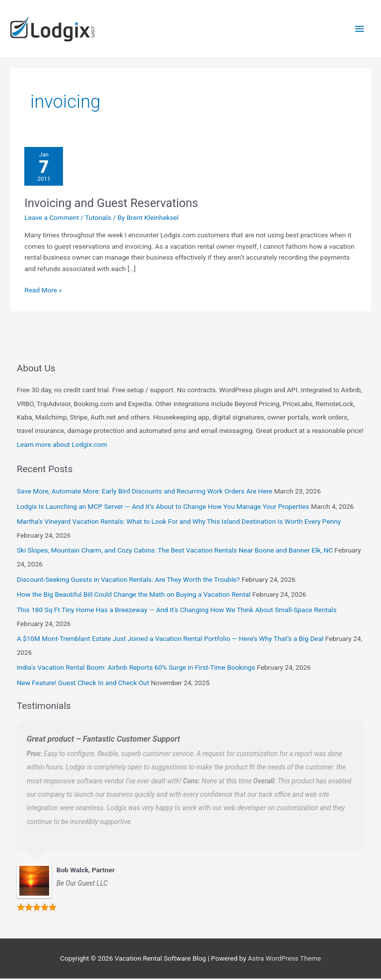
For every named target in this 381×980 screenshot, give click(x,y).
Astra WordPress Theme (285, 960)
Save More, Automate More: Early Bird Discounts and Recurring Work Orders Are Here (145, 492)
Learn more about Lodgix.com (62, 446)
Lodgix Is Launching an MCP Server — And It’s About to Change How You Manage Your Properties (163, 508)
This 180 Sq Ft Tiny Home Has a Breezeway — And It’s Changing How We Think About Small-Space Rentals (177, 612)
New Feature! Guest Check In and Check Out (83, 685)
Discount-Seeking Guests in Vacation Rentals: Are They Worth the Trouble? (128, 581)
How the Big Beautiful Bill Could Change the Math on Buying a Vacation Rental (134, 596)
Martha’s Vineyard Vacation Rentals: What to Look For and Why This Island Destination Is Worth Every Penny (179, 523)
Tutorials (98, 219)
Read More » (43, 291)
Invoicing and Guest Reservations (111, 205)
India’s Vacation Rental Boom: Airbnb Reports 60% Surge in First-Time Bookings (136, 669)
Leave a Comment (52, 219)
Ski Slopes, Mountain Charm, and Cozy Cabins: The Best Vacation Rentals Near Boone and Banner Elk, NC (175, 552)
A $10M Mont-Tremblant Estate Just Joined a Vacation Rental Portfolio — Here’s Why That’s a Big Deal (170, 640)
